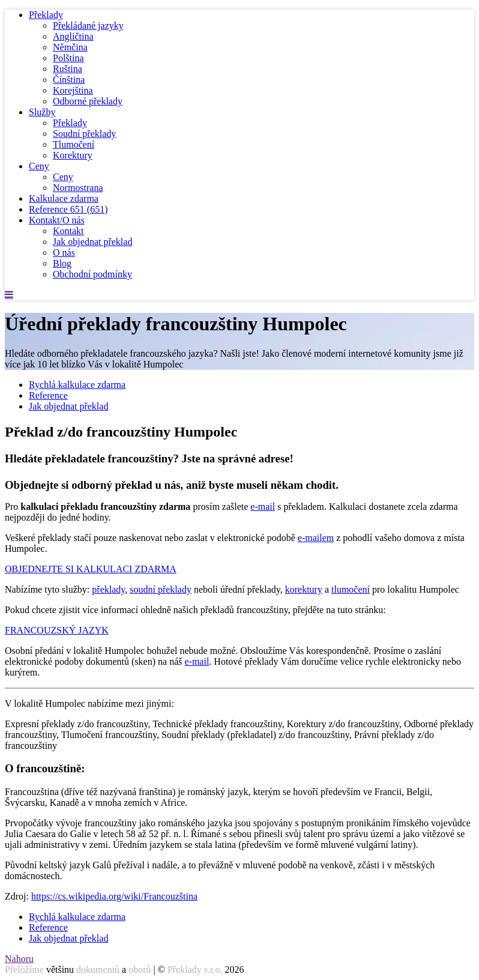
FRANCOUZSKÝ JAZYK (57, 630)
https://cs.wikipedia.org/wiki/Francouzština (114, 896)
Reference (68, 209)
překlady (108, 589)
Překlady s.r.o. (195, 969)
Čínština (69, 80)
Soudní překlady (84, 134)
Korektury (73, 155)
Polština (68, 58)
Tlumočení (74, 144)
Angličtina (73, 36)
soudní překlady (161, 589)
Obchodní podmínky (92, 274)
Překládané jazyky (88, 26)
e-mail (263, 507)
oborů (140, 969)
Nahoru (19, 959)
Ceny (39, 166)
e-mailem (316, 538)
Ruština (68, 69)
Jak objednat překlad (92, 242)
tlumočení (351, 589)
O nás (64, 253)
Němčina (70, 47)
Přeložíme (24, 969)
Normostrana (78, 188)
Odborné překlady (88, 101)
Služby (42, 112)
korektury (304, 589)
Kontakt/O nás (57, 220)
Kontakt (68, 231)
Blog (62, 263)
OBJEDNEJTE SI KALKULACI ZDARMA (91, 569)
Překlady (46, 15)
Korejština (73, 90)
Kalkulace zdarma (64, 198)
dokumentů (98, 969)
